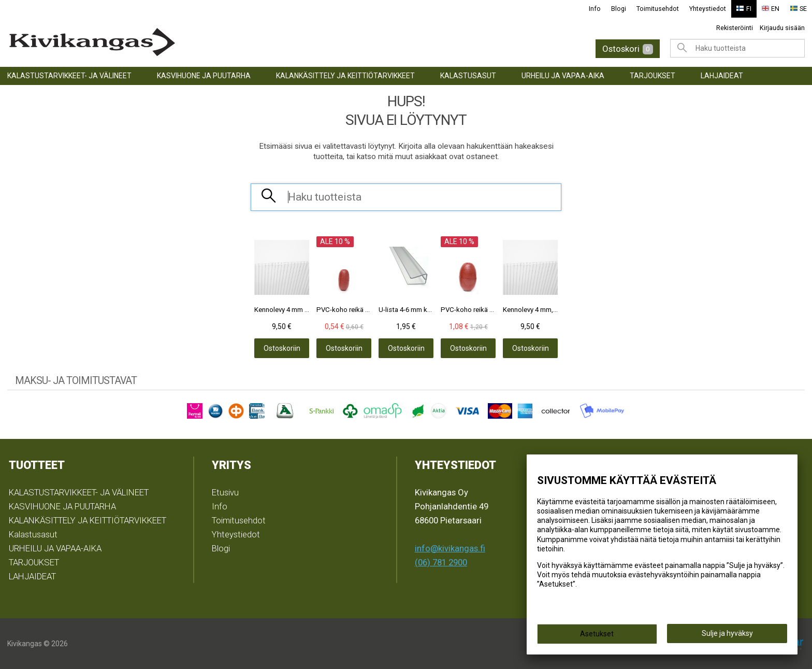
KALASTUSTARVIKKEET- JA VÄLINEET (69, 76)
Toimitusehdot (658, 9)
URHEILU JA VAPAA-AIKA (563, 76)
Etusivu (225, 492)
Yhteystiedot (708, 9)
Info (595, 9)
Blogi (619, 9)
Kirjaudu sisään (782, 28)
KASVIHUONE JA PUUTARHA (204, 76)
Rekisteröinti (735, 28)
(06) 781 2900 (441, 562)
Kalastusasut (468, 76)
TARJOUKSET (653, 76)
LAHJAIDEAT (722, 76)
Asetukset (597, 634)
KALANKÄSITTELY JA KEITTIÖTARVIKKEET (345, 76)
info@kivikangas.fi (450, 548)
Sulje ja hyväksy (727, 633)
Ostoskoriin (282, 348)
